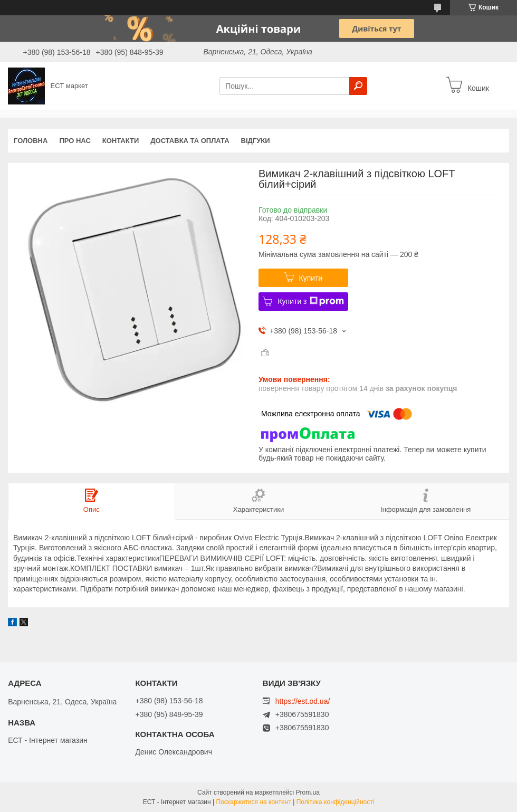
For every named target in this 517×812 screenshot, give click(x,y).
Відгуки (256, 141)
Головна (31, 141)
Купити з (310, 301)
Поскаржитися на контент (254, 802)
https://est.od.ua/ (303, 701)
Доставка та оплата (190, 141)
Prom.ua (308, 792)
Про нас (75, 141)
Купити (311, 278)
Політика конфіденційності (336, 802)
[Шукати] (358, 86)
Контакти (121, 141)
